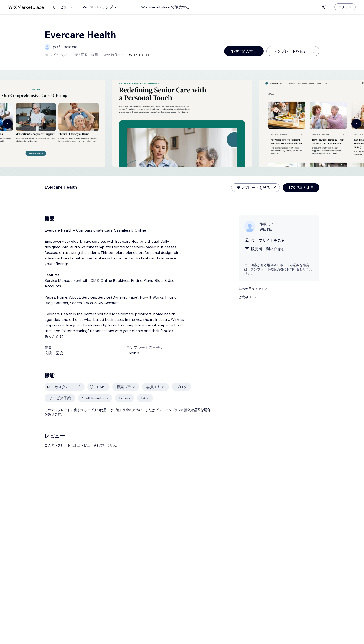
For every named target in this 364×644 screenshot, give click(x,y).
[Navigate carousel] (8, 124)
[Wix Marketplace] (26, 7)
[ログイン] (345, 7)
